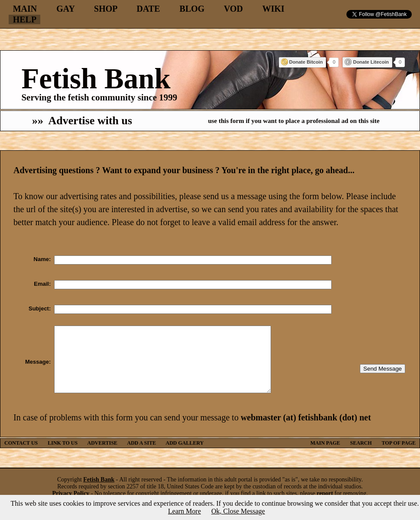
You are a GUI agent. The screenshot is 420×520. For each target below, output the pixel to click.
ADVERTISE (103, 456)
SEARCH (361, 456)
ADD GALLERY (185, 456)
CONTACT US (21, 456)
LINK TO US (63, 456)
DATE (148, 9)
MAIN (25, 9)
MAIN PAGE (325, 456)
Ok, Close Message (238, 511)
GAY (65, 9)
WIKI (273, 9)
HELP (24, 19)
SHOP (105, 9)
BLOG (192, 9)
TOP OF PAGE (399, 456)
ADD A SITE (141, 456)
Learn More (184, 511)
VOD (233, 9)
